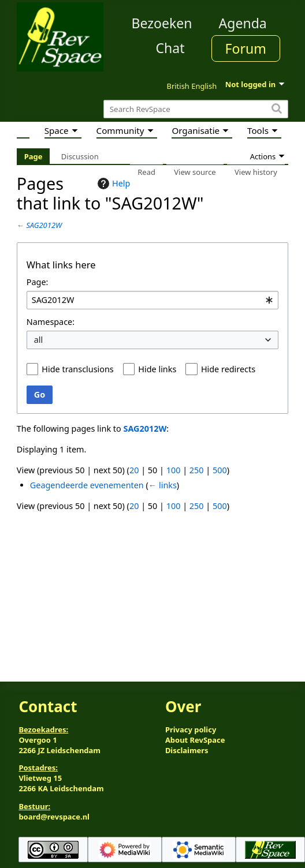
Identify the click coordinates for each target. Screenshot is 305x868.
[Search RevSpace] (196, 109)
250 (197, 470)
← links (163, 485)
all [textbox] (39, 340)
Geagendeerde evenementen (87, 485)
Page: (38, 282)
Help (112, 184)
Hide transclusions (77, 369)
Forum (246, 48)
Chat (170, 48)
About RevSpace (195, 740)
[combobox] (152, 300)
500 (220, 470)
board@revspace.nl (54, 817)
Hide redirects (228, 369)
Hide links (157, 369)
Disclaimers (187, 750)
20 (134, 470)
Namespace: (51, 322)
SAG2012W (44, 225)
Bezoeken (162, 23)
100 (174, 470)
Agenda (243, 23)
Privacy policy (191, 729)
